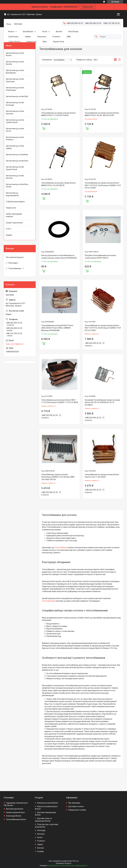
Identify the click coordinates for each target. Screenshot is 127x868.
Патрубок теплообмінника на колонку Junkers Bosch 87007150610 (100, 257)
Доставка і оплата (76, 806)
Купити (44, 128)
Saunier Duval (58, 42)
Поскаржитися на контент (58, 866)
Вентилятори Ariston (15, 809)
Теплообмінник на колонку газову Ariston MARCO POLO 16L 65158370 (58, 184)
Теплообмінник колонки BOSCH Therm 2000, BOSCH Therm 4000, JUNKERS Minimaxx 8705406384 (57, 328)
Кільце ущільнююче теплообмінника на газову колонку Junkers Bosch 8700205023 (59, 257)
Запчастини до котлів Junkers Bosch (15, 121)
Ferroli (45, 32)
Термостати (31, 42)
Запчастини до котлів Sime (17, 161)
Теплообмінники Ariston (16, 819)
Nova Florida (73, 32)
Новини (9, 235)
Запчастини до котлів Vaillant (15, 147)
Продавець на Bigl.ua (64, 863)
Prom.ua (76, 861)
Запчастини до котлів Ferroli (15, 130)
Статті (8, 229)
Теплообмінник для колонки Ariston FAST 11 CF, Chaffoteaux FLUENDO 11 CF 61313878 (59, 401)
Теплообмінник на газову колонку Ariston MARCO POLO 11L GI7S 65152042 (58, 114)
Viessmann (42, 37)
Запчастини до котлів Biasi (17, 155)
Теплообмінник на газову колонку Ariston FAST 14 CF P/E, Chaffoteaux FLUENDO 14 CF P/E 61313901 (103, 185)
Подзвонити (88, 7)
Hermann (41, 834)
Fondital (40, 851)
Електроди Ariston (14, 816)
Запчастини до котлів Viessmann (15, 80)
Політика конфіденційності (78, 866)
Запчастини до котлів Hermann (15, 112)
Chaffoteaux (13, 37)
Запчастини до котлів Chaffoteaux (15, 89)
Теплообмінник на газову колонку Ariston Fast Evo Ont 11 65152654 (102, 476)
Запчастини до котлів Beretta (15, 63)
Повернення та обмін (77, 810)
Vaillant (28, 37)
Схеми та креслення (14, 223)
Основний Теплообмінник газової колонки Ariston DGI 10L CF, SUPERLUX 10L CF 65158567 (102, 402)
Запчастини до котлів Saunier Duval (15, 168)
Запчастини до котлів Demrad (15, 177)
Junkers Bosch (14, 42)
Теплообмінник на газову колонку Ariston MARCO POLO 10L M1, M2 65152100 (102, 114)
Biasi (45, 42)
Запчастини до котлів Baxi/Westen (15, 72)
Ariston (11, 32)
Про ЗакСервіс (74, 803)
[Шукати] (96, 37)
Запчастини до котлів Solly (17, 96)
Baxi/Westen (28, 32)
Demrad (40, 848)
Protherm (56, 37)
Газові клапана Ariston (15, 812)
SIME (69, 37)
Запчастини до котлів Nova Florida (17, 186)
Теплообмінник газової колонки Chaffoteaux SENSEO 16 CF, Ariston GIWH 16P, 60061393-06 (58, 477)
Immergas (41, 830)
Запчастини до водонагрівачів (12, 194)
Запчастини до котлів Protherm (15, 138)
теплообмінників (49, 601)
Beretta (59, 32)
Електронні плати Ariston (48, 803)
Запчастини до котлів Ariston (15, 54)
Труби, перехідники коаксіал (14, 215)
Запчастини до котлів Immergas (15, 104)
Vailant (40, 844)
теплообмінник (61, 548)
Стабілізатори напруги (15, 202)
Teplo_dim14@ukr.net (15, 344)
